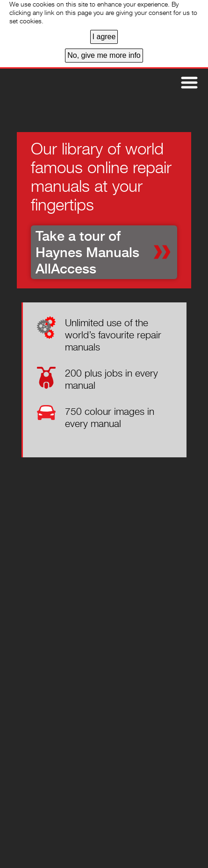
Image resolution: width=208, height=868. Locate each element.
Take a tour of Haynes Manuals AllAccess (87, 252)
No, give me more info (104, 55)
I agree (104, 37)
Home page (43, 91)
